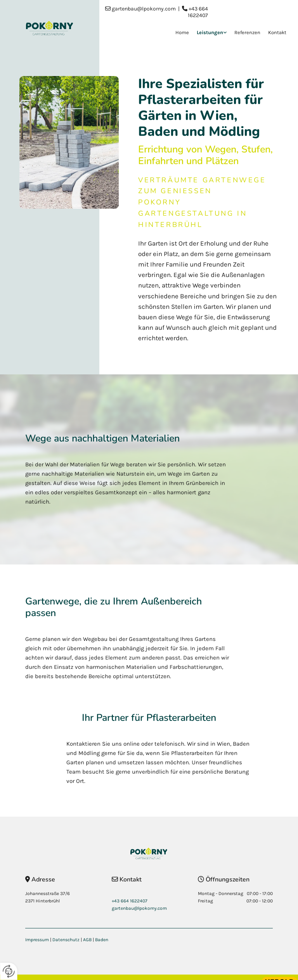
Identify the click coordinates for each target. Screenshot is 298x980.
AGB (87, 940)
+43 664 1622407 (198, 12)
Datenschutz (66, 940)
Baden (102, 940)
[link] (208, 33)
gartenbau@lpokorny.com (144, 9)
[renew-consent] (9, 971)
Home (182, 32)
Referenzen (247, 32)
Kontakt (277, 32)
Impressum (37, 940)
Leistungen (210, 32)
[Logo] (50, 28)
